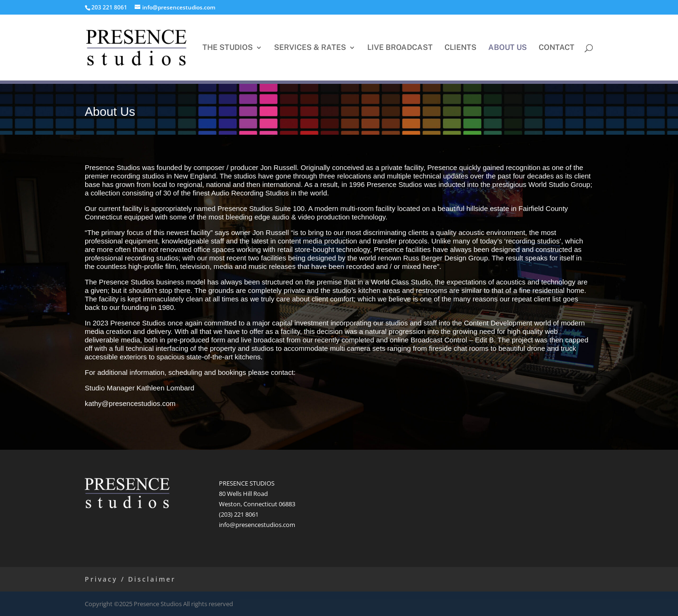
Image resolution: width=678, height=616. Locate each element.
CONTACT (557, 48)
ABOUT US (508, 48)
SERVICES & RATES (310, 48)
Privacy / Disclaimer (130, 579)
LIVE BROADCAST (400, 48)
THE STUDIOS (228, 48)
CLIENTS (460, 48)
